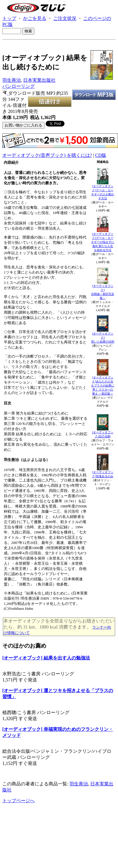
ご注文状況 (65, 18)
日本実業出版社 (39, 80)
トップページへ (19, 801)
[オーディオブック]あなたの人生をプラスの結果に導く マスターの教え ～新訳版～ (103, 385)
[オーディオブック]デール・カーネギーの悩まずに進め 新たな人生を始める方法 (103, 242)
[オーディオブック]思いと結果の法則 (103, 338)
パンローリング (19, 86)
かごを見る (35, 18)
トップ (9, 18)
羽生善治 (12, 80)
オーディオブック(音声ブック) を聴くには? (47, 155)
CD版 (101, 155)
